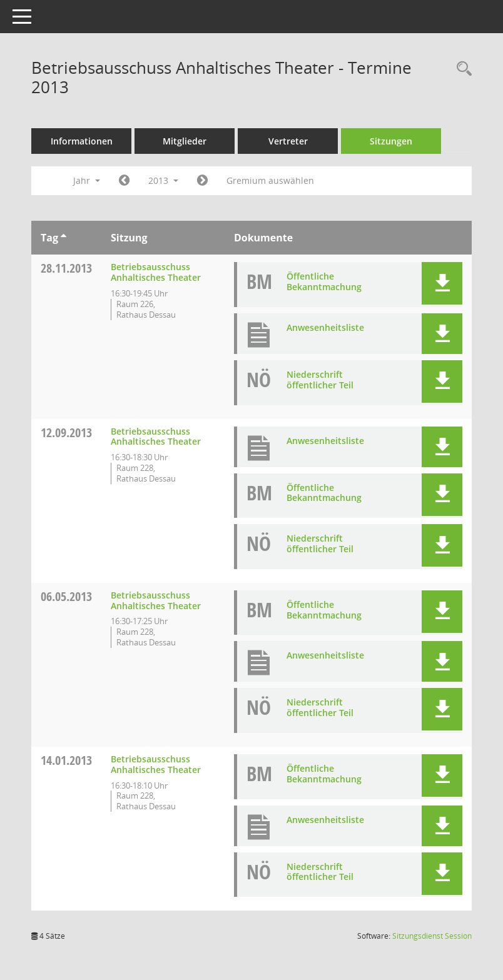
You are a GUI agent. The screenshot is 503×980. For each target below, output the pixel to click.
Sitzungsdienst (432, 936)
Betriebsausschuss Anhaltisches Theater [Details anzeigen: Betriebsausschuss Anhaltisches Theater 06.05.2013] (156, 600)
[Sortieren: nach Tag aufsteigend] (64, 238)
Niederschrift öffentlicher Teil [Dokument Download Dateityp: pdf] (320, 380)
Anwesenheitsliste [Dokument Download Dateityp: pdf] (325, 327)
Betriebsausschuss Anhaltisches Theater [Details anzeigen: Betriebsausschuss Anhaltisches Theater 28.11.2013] (156, 272)
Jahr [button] (87, 180)
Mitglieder (185, 141)
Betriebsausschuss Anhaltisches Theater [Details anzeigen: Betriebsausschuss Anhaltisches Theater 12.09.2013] (156, 437)
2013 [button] (163, 180)
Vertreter (288, 141)
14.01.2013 (66, 760)
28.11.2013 (66, 268)
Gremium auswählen (270, 180)
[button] (442, 283)
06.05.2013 (66, 596)
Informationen (82, 141)
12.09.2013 (66, 432)
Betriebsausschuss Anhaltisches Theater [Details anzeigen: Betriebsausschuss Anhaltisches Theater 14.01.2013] (156, 764)
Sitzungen (391, 141)
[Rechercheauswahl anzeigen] (461, 69)
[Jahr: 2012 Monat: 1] (124, 181)
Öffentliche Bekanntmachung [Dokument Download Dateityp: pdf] (324, 281)
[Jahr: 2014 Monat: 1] (202, 181)
